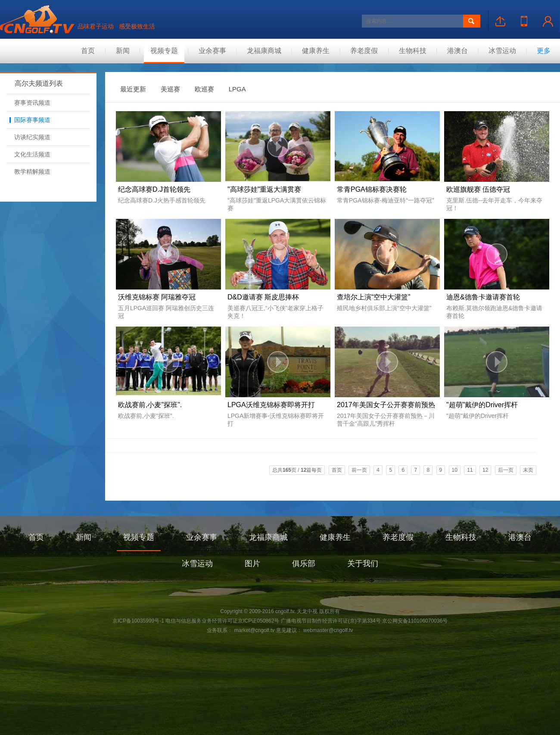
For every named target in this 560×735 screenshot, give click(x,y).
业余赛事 (212, 51)
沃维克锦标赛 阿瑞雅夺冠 (157, 297)
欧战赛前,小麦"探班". (150, 405)
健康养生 (316, 51)
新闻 (123, 51)
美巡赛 (170, 89)
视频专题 (164, 51)
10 (455, 470)
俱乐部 (304, 564)
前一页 (359, 470)
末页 (528, 470)
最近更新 (133, 89)
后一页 (506, 470)
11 (470, 470)
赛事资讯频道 (30, 103)
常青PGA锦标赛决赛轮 (372, 189)
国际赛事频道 (30, 120)
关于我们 (363, 564)
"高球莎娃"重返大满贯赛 (264, 189)
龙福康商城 (264, 51)
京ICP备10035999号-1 (138, 621)
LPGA (237, 89)
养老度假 (364, 51)
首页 (88, 51)
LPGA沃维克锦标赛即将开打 (271, 405)
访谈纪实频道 (30, 137)
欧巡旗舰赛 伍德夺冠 (478, 189)
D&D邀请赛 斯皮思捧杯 (263, 297)
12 (485, 470)
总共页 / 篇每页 (297, 470)
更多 (544, 51)
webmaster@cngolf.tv (328, 630)
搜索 (472, 21)
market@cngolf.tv (255, 630)
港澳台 (457, 51)
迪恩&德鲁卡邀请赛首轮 (483, 297)
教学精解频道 (30, 171)
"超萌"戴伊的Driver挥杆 (482, 405)
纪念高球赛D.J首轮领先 (154, 189)
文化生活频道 (30, 154)
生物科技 (413, 51)
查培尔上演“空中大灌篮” (374, 297)
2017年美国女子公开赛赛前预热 (386, 405)
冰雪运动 (502, 51)
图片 (252, 564)
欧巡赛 (204, 89)
